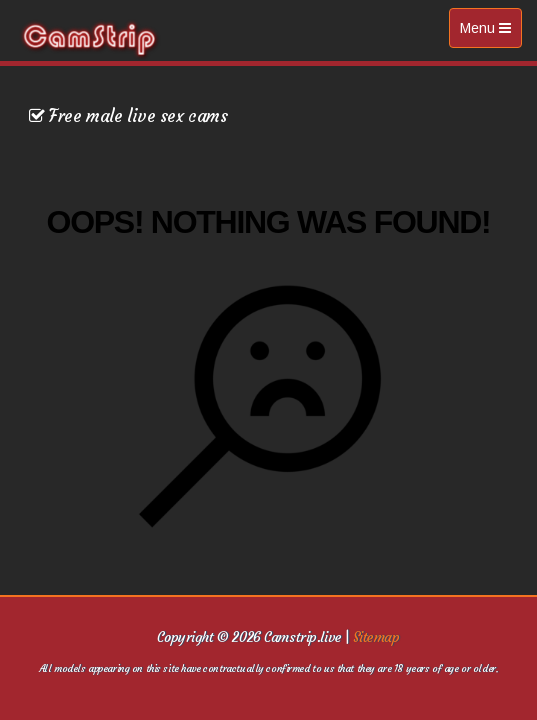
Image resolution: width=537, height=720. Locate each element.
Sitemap (376, 637)
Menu (490, 32)
